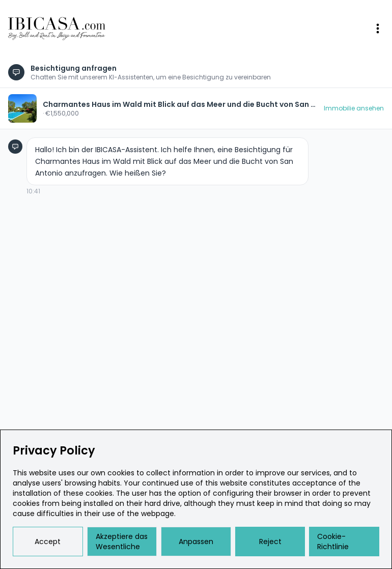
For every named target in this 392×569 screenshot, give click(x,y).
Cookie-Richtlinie (333, 542)
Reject (270, 542)
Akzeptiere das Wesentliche (122, 542)
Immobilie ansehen (354, 108)
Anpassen (196, 542)
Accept (48, 542)
